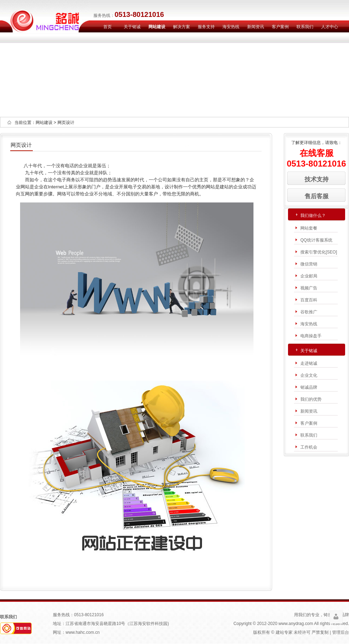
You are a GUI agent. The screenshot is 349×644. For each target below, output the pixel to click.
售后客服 (317, 196)
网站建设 (157, 27)
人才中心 (330, 27)
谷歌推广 (309, 312)
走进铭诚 (309, 363)
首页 (108, 27)
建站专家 (284, 632)
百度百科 (309, 300)
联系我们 (305, 27)
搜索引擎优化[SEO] (319, 252)
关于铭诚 (132, 27)
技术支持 (317, 179)
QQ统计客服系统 (316, 240)
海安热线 (231, 27)
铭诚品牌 (309, 387)
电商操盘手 (311, 336)
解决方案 (182, 27)
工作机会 (309, 447)
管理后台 (341, 632)
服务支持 (206, 27)
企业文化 (309, 375)
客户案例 (280, 27)
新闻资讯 (256, 27)
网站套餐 (309, 228)
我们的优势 (311, 399)
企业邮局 (309, 276)
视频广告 (309, 288)
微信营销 (309, 264)
